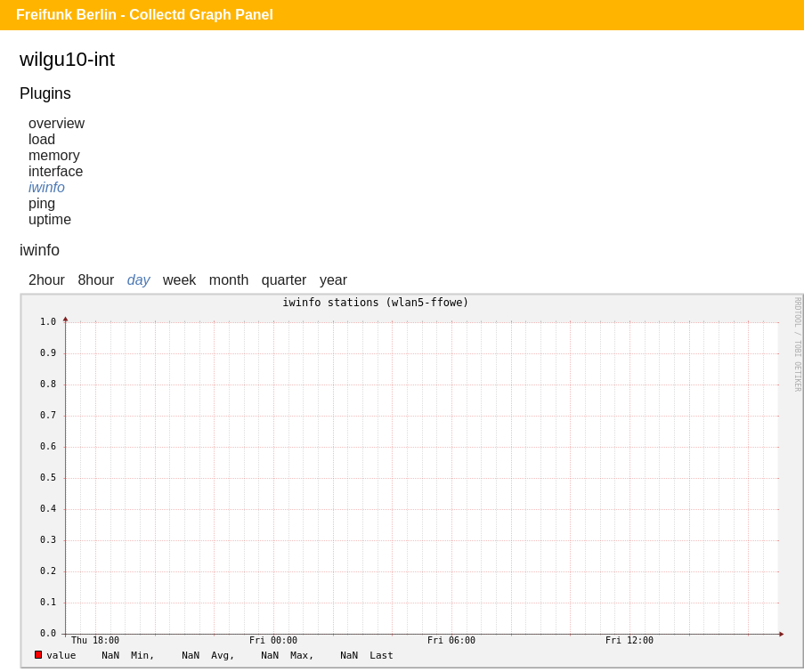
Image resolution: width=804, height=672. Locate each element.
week (179, 280)
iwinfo (47, 187)
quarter (284, 280)
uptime (50, 219)
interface (56, 171)
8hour (96, 280)
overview (57, 123)
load (42, 139)
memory (54, 155)
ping (42, 203)
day (139, 280)
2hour (47, 280)
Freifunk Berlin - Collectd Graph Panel (145, 15)
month (229, 280)
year (333, 280)
